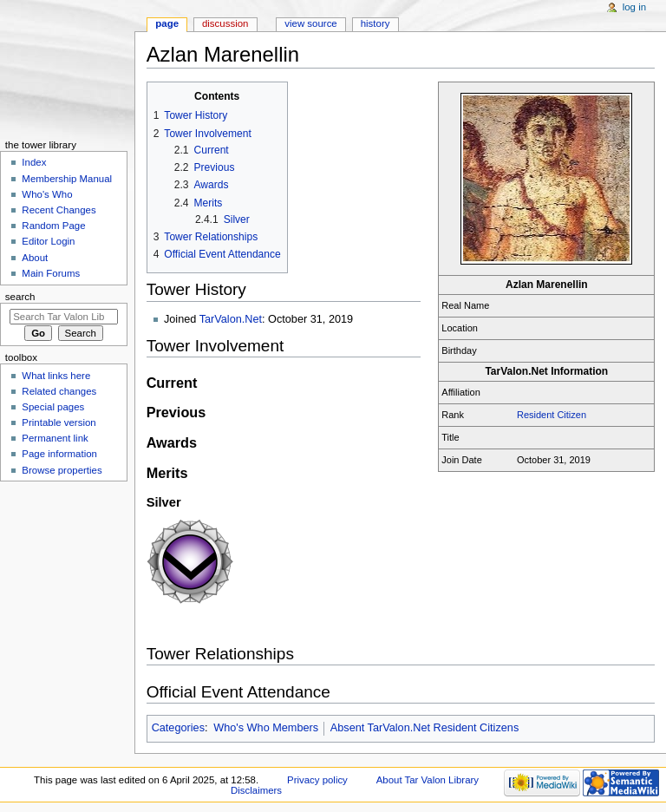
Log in (634, 7)
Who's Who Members (266, 728)
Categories (178, 728)
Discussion (225, 23)
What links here (56, 376)
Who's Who (47, 194)
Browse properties (62, 470)
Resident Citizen (552, 415)
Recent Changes (59, 210)
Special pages (53, 407)
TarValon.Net (231, 319)
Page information (59, 454)
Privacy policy (317, 780)
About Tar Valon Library (428, 780)
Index (34, 162)
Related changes (59, 391)
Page (167, 23)
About (35, 258)
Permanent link (55, 438)
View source (310, 23)
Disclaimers (256, 790)
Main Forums (51, 273)
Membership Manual (67, 179)
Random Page (53, 226)
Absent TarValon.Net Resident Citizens (424, 728)
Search (20, 297)
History (375, 23)
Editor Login (48, 241)
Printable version (59, 422)
